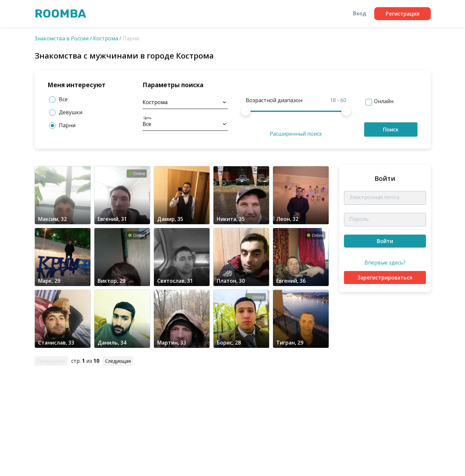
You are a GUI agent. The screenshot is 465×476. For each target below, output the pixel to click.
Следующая (118, 361)
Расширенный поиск (296, 134)
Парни (62, 125)
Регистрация (403, 14)
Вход (360, 13)
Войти (385, 241)
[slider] (246, 111)
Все (58, 99)
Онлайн (384, 101)
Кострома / (107, 38)
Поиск (391, 129)
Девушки (66, 112)
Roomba (60, 14)
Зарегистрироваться (385, 278)
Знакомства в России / (63, 38)
